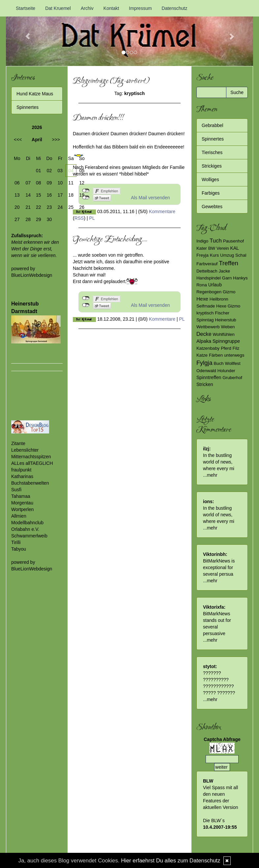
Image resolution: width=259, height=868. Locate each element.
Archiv (87, 8)
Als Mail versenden (150, 198)
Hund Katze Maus (35, 94)
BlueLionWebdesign (32, 275)
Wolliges (210, 179)
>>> (56, 140)
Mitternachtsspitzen (31, 457)
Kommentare (162, 211)
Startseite (26, 8)
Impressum (140, 8)
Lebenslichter (25, 450)
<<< (18, 140)
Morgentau (22, 503)
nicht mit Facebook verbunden (86, 298)
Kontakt (111, 8)
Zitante (18, 443)
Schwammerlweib (29, 536)
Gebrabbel (212, 125)
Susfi (16, 490)
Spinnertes (28, 107)
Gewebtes (212, 207)
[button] (25, 33)
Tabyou (19, 549)
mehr (212, 475)
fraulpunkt (21, 470)
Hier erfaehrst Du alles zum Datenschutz (171, 861)
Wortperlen (22, 509)
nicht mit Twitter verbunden (86, 305)
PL (92, 218)
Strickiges (212, 166)
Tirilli (16, 542)
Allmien (19, 516)
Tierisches (212, 152)
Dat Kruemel (58, 8)
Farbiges (211, 193)
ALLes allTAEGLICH (32, 463)
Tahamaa (21, 496)
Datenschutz (175, 8)
